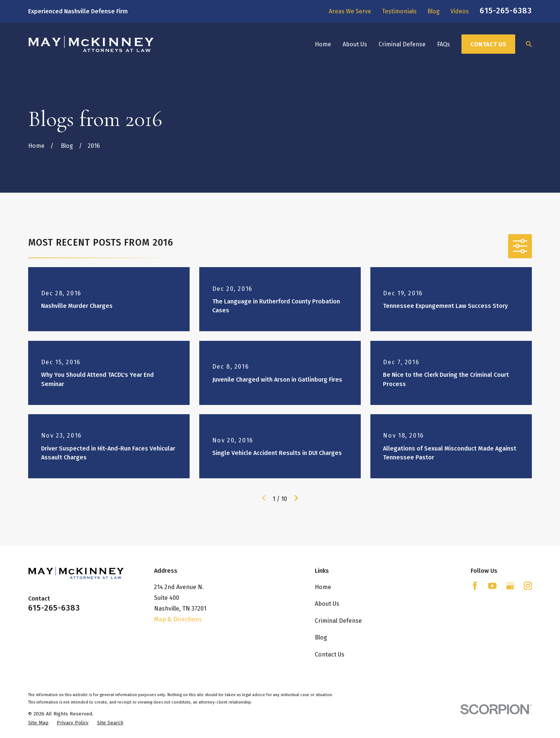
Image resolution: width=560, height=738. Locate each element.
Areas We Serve (350, 11)
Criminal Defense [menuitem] (402, 44)
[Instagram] (528, 586)
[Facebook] (475, 586)
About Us (327, 604)
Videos (460, 11)
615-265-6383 (506, 11)
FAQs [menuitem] (444, 44)
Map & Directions (178, 619)
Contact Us (488, 44)
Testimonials (399, 11)
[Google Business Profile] (510, 586)
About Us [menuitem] (355, 44)
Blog (434, 11)
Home (323, 587)
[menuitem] (38, 723)
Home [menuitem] (323, 44)
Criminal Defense (338, 621)
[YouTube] (492, 586)
